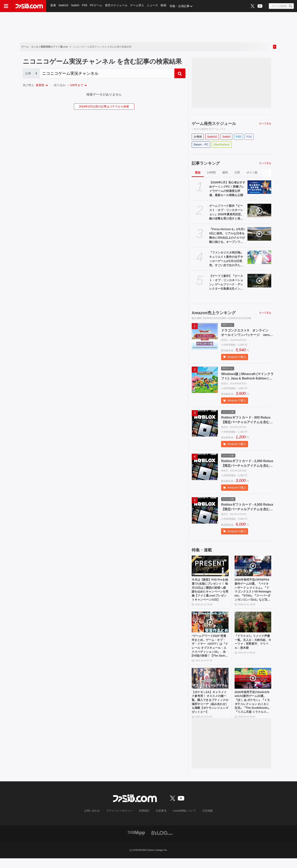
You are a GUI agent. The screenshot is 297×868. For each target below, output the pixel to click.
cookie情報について (182, 820)
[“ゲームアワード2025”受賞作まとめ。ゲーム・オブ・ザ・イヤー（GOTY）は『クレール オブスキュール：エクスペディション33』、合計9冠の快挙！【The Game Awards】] (210, 625)
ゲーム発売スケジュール (214, 124)
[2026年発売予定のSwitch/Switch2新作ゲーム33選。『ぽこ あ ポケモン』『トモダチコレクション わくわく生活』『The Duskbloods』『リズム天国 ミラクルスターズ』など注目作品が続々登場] (253, 685)
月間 (237, 173)
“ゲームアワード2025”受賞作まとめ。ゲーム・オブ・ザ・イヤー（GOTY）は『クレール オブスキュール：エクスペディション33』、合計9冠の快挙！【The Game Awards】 (210, 651)
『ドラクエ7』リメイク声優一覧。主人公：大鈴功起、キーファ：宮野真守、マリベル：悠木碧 (252, 646)
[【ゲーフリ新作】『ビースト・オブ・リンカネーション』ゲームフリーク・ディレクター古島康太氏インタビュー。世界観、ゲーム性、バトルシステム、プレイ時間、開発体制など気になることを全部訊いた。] (259, 281)
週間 (225, 173)
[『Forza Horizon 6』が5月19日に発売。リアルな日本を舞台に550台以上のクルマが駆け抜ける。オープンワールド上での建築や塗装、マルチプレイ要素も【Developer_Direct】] (259, 234)
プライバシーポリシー (121, 820)
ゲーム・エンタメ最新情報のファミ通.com (45, 47)
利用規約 (144, 820)
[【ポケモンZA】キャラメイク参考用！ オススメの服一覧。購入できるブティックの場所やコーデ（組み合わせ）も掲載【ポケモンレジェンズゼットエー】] (210, 685)
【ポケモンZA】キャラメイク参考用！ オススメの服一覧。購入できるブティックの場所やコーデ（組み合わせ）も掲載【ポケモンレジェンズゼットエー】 (210, 711)
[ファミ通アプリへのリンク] (136, 842)
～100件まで (75, 85)
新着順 (40, 85)
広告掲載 (204, 820)
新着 (53, 6)
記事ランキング (206, 163)
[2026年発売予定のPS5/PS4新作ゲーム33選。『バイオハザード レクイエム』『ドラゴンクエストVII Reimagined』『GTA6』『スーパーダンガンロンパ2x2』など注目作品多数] (253, 566)
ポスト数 (252, 173)
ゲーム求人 (138, 6)
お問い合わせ (95, 820)
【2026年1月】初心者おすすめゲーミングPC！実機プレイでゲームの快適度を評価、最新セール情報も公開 (227, 189)
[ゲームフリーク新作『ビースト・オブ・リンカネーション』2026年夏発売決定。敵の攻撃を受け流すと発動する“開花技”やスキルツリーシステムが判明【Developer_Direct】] (259, 211)
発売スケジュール (117, 6)
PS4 (249, 137)
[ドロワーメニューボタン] (6, 6)
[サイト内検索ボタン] (281, 6)
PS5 (85, 6)
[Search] (107, 73)
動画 (165, 6)
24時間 (211, 173)
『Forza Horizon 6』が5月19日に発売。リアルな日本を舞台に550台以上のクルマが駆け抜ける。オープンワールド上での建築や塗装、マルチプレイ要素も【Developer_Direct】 (227, 236)
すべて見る (265, 124)
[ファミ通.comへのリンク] (29, 6)
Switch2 (64, 6)
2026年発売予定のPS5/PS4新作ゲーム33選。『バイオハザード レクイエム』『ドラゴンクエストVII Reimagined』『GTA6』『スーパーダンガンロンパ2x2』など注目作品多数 (253, 591)
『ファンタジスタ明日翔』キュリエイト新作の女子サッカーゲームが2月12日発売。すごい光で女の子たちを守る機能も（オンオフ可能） (226, 259)
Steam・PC (201, 144)
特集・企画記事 (181, 6)
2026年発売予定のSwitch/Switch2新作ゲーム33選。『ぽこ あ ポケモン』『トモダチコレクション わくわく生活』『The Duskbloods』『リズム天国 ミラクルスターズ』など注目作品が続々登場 (253, 711)
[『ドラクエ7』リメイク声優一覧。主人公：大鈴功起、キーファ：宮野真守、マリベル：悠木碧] (253, 625)
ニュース (154, 6)
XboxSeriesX (222, 144)
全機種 (198, 137)
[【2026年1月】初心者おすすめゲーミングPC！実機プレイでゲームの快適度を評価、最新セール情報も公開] (259, 187)
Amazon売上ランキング (214, 313)
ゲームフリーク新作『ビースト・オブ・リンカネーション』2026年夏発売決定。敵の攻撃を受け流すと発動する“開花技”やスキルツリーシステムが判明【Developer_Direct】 (227, 212)
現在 (198, 173)
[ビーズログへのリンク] (162, 842)
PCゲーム (97, 6)
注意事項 (160, 820)
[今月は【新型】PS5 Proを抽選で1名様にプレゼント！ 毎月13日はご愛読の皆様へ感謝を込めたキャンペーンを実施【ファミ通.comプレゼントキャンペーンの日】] (210, 566)
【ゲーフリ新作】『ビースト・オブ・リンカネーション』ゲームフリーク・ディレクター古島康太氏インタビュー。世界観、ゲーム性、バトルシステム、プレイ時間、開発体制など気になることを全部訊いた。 (226, 283)
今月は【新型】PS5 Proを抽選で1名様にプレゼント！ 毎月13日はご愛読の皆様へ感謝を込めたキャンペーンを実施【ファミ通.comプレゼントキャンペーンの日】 (210, 591)
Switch (76, 6)
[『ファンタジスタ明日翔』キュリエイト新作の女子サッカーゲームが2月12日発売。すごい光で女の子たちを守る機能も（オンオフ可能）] (259, 257)
